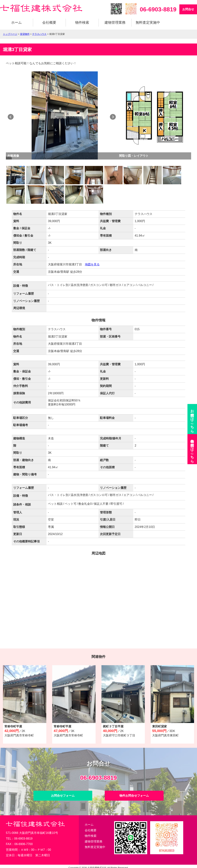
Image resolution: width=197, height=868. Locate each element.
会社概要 (49, 22)
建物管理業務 (115, 22)
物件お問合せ (192, 449)
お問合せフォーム (63, 796)
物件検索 (82, 22)
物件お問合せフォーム (134, 796)
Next (119, 117)
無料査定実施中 (148, 22)
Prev (11, 117)
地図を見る (92, 264)
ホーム (16, 22)
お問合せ (188, 9)
